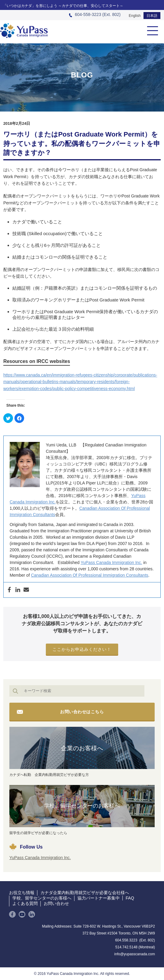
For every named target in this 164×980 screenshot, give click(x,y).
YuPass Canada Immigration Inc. (111, 562)
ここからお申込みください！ (82, 649)
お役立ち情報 (22, 893)
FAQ (130, 898)
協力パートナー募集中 (99, 898)
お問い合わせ (56, 903)
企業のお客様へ (82, 748)
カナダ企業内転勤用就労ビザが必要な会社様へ (85, 893)
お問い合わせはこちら (82, 712)
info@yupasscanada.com (135, 954)
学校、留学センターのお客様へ (82, 806)
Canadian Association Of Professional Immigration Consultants (90, 575)
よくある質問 (25, 903)
